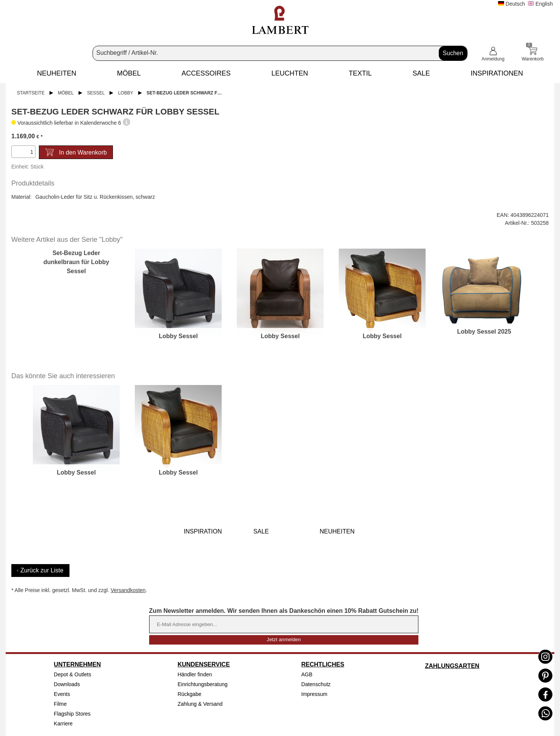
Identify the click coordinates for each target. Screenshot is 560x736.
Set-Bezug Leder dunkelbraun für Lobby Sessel (76, 262)
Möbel (66, 93)
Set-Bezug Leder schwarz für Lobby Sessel (187, 93)
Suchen (453, 53)
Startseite (31, 93)
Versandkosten (128, 590)
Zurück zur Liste (42, 570)
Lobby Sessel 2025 (484, 332)
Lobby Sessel (178, 336)
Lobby (126, 93)
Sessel (96, 93)
